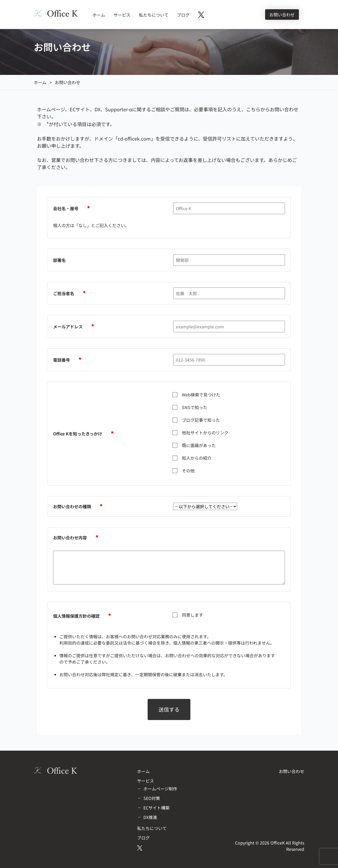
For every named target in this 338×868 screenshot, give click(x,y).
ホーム (99, 15)
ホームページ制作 (160, 789)
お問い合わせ (282, 15)
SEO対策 (152, 798)
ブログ (183, 15)
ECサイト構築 (156, 808)
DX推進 (150, 817)
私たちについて (154, 15)
